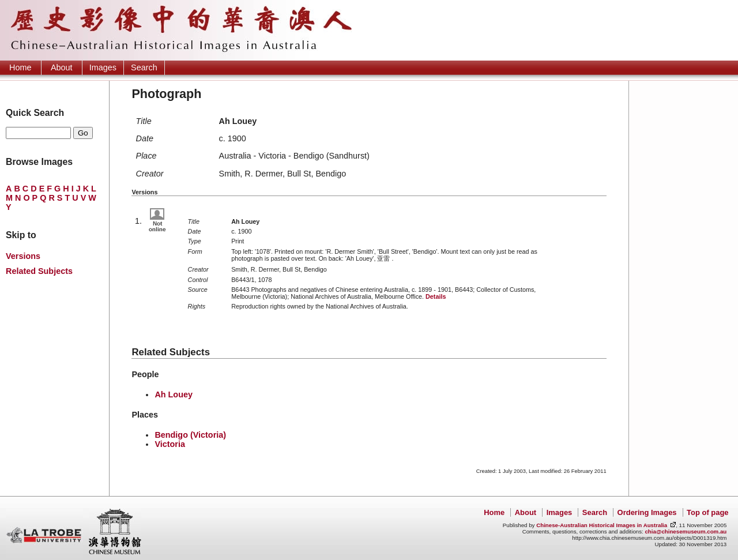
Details (436, 296)
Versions (23, 256)
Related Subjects (39, 271)
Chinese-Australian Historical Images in (602, 525)
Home (20, 67)
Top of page (707, 512)
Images (103, 67)
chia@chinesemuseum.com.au (686, 531)
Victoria (170, 444)
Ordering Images (647, 512)
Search (144, 67)
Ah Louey (174, 394)
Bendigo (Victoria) (190, 435)
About (62, 67)
